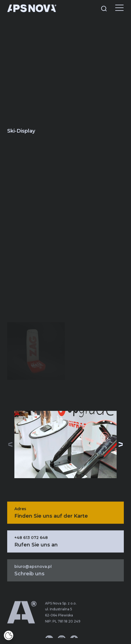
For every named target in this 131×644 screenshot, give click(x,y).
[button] (121, 445)
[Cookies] (9, 635)
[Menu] (115, 8)
